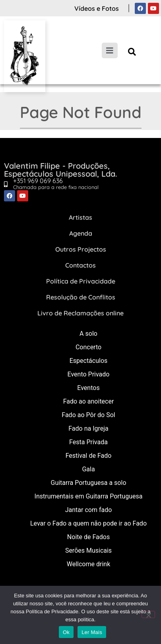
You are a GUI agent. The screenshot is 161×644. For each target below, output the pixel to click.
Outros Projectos (81, 249)
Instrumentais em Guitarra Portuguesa (89, 496)
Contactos (80, 265)
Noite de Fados (88, 537)
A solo (88, 334)
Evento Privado (89, 374)
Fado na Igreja (88, 428)
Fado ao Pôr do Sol (88, 415)
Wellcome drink (88, 564)
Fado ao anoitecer (89, 401)
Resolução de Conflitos (81, 297)
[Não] (148, 614)
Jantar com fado (89, 510)
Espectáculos (89, 361)
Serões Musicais (88, 550)
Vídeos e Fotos (97, 8)
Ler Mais (92, 632)
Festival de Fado (89, 456)
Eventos (88, 388)
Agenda (81, 233)
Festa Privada (88, 442)
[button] (132, 52)
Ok (66, 632)
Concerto (88, 347)
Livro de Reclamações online (80, 313)
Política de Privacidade (81, 281)
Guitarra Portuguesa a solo (88, 483)
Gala (88, 469)
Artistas (80, 217)
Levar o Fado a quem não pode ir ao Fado (88, 523)
